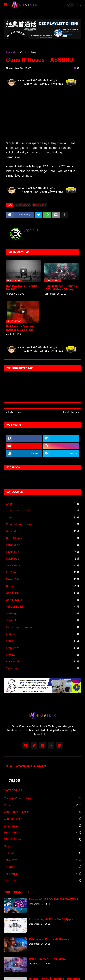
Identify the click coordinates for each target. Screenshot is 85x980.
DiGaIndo (42, 531)
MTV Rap (42, 572)
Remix (42, 641)
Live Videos (42, 565)
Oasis (42, 586)
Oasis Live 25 (42, 600)
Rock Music (40, 205)
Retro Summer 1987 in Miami (48, 959)
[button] (5, 5)
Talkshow (42, 668)
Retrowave (42, 648)
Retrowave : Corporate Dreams (49, 939)
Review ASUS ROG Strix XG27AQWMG (54, 899)
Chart (42, 504)
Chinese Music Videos (42, 511)
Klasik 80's (42, 552)
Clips (42, 517)
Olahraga (42, 613)
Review (42, 655)
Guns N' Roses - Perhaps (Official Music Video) (61, 288)
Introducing (42, 545)
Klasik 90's (42, 559)
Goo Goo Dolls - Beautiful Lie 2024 (23, 288)
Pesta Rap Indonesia (42, 627)
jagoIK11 (31, 230)
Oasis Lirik (42, 593)
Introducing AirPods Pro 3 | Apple (51, 919)
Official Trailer (42, 607)
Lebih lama (70, 412)
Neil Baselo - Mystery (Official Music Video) (20, 328)
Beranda (11, 53)
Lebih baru (15, 412)
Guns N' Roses (42, 538)
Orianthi (42, 620)
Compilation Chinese (42, 524)
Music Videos (28, 53)
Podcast (42, 634)
